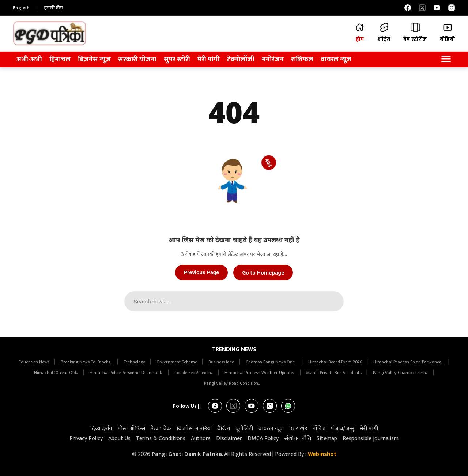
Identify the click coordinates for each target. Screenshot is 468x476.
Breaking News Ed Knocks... (87, 362)
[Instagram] (452, 8)
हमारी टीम (54, 8)
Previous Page (202, 272)
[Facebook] (408, 8)
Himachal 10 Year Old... (57, 373)
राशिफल (302, 59)
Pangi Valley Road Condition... (232, 383)
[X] (422, 8)
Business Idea (222, 362)
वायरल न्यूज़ (336, 59)
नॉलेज (319, 429)
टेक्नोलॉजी (241, 59)
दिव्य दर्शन (101, 429)
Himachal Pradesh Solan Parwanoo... (409, 362)
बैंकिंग (224, 429)
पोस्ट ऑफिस (131, 429)
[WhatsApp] (288, 406)
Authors (201, 439)
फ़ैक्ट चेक (161, 429)
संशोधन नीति (298, 439)
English (21, 8)
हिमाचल (60, 59)
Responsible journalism (371, 439)
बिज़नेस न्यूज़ (94, 59)
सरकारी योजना (137, 59)
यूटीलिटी (244, 429)
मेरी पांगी (209, 59)
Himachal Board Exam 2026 (336, 362)
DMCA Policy (263, 439)
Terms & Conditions (161, 439)
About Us (119, 439)
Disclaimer (229, 439)
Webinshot (322, 454)
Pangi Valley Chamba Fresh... (401, 373)
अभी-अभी (29, 59)
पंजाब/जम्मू (343, 429)
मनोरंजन (273, 59)
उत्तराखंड (298, 429)
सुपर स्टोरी (177, 59)
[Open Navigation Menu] (446, 59)
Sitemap (327, 439)
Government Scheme (177, 362)
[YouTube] (437, 8)
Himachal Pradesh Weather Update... (260, 373)
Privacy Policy (86, 439)
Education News (35, 362)
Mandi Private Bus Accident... (335, 373)
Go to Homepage (263, 273)
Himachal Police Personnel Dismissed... (127, 373)
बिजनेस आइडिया (194, 429)
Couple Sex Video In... (194, 373)
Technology (135, 362)
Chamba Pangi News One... (272, 362)
